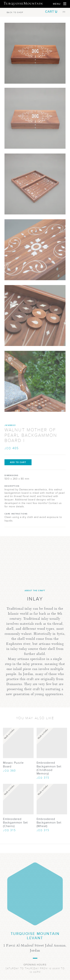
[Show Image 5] (35, 381)
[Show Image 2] (35, 184)
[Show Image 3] (35, 250)
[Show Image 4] (35, 316)
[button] (55, 12)
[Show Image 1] (35, 118)
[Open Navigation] (60, 4)
